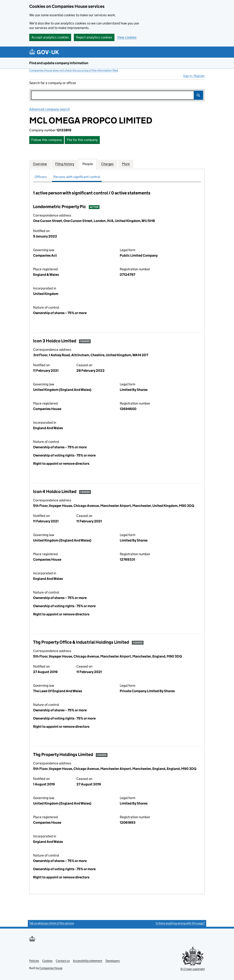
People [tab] (88, 164)
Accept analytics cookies (50, 37)
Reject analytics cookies (94, 37)
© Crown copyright (193, 969)
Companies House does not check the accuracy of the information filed (74, 70)
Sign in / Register (194, 76)
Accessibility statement (88, 961)
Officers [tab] (41, 177)
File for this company (82, 140)
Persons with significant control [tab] (77, 177)
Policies (34, 961)
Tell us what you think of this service (52, 923)
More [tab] (126, 164)
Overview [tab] (40, 164)
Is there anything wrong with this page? (180, 923)
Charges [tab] (107, 164)
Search (199, 95)
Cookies (47, 961)
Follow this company (47, 140)
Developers (113, 961)
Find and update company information (59, 63)
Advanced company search (50, 109)
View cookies (127, 37)
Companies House (51, 968)
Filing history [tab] (65, 164)
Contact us (63, 961)
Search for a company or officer (53, 83)
